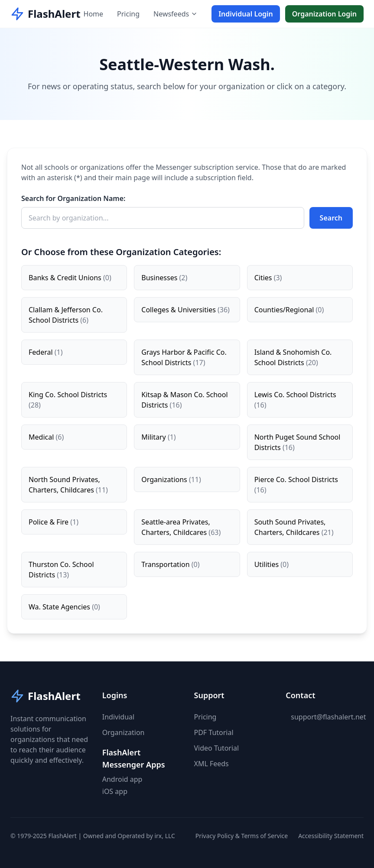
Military (158, 437)
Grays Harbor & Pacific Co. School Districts (184, 357)
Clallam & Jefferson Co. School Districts (66, 315)
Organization (124, 732)
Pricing (128, 14)
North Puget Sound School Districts (298, 442)
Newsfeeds (176, 14)
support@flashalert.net (328, 717)
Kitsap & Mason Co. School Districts (184, 400)
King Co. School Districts (68, 400)
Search (331, 218)
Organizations (171, 479)
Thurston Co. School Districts (61, 570)
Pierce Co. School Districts (296, 485)
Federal (46, 352)
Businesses (164, 278)
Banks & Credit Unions (70, 278)
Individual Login (246, 14)
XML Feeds (211, 764)
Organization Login (324, 14)
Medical (46, 437)
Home (94, 14)
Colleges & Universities (185, 310)
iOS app (115, 791)
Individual (118, 717)
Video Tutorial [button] (217, 748)
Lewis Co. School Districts (295, 400)
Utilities (272, 564)
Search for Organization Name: (73, 198)
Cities (268, 278)
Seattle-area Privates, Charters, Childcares (181, 527)
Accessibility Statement (331, 836)
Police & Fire (54, 522)
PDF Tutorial (214, 732)
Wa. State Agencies (64, 607)
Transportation (170, 564)
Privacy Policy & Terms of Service (242, 836)
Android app (122, 779)
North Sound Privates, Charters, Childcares (68, 485)
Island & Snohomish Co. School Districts (293, 357)
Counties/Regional (289, 310)
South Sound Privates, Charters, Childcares (294, 527)
